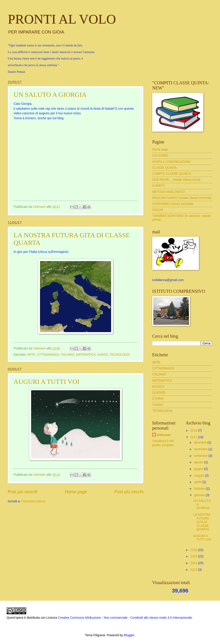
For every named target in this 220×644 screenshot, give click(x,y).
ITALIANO (68, 355)
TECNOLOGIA (120, 355)
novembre (201, 449)
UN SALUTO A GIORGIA (50, 94)
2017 (194, 437)
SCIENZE (159, 393)
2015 (194, 556)
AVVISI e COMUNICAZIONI (171, 162)
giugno (199, 469)
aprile (198, 482)
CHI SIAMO (160, 156)
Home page (76, 492)
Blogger (129, 635)
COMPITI (159, 186)
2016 (194, 550)
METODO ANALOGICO (168, 192)
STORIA (158, 399)
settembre (201, 456)
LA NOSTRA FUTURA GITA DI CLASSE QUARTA (202, 522)
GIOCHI (158, 210)
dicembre (201, 443)
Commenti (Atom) (33, 501)
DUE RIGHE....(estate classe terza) (176, 180)
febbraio (200, 489)
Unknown (164, 435)
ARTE (31, 355)
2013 (194, 570)
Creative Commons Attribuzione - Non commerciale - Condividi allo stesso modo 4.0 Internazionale (125, 618)
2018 (194, 431)
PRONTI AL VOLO (62, 19)
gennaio (200, 495)
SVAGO (103, 355)
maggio (199, 476)
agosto (199, 462)
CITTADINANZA (48, 355)
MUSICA (158, 387)
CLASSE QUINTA (164, 168)
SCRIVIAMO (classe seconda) (173, 204)
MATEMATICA (86, 355)
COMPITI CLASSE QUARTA (172, 174)
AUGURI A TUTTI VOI (46, 381)
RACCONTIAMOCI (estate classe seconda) (182, 198)
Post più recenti (23, 492)
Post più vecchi (129, 492)
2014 (194, 563)
